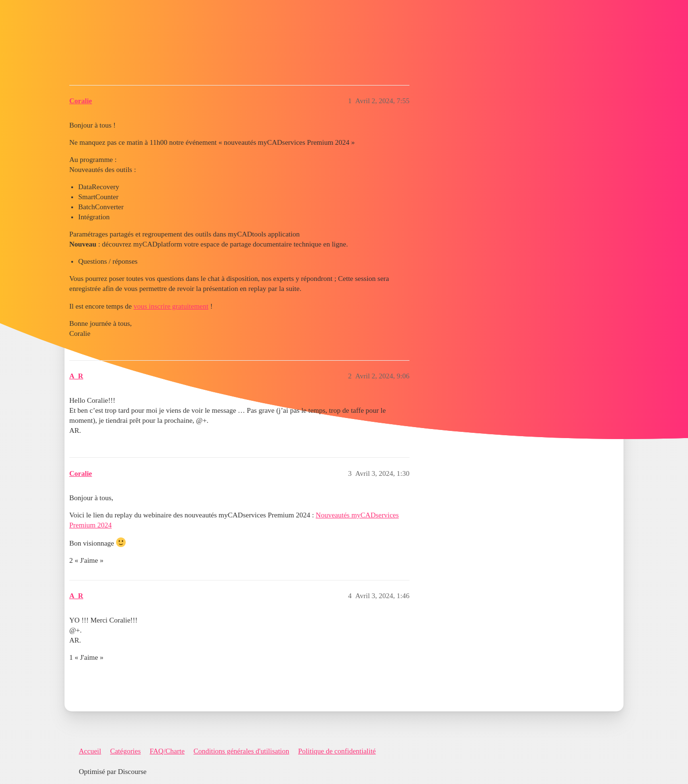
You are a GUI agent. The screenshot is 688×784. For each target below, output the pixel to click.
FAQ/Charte (167, 751)
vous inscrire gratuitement (171, 306)
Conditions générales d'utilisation (241, 751)
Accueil (90, 751)
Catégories (125, 751)
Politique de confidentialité (337, 751)
